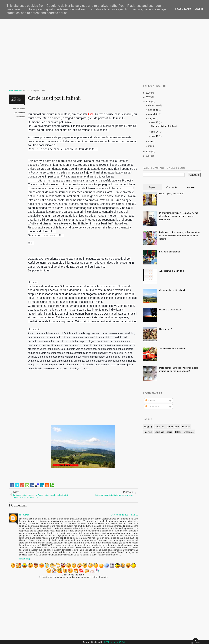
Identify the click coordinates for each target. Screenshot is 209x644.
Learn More (183, 9)
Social (169, 432)
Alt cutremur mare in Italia (172, 271)
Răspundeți (25, 559)
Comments (172, 187)
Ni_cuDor (24, 515)
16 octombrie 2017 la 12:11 (124, 515)
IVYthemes (109, 642)
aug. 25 (155, 122)
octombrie (153, 114)
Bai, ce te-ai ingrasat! (169, 252)
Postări (150, 401)
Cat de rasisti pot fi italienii (54, 98)
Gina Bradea (20, 109)
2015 (148, 152)
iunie (151, 142)
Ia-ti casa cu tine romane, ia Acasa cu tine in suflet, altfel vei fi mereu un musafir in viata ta (180, 236)
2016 (148, 102)
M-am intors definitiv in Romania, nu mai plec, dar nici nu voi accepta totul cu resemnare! (179, 216)
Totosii (178, 432)
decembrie (153, 105)
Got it (199, 9)
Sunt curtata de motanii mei (173, 348)
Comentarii (152, 407)
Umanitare (188, 432)
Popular (152, 187)
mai (150, 146)
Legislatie (159, 432)
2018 (148, 93)
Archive (191, 187)
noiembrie (153, 110)
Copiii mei (160, 427)
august (152, 119)
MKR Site (121, 642)
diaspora (22, 117)
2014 (148, 156)
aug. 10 (155, 136)
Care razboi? (165, 329)
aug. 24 (155, 132)
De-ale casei (173, 427)
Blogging (148, 427)
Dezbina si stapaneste (170, 310)
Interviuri (148, 432)
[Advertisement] (73, 55)
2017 (148, 97)
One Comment (19, 113)
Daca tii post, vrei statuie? (172, 193)
